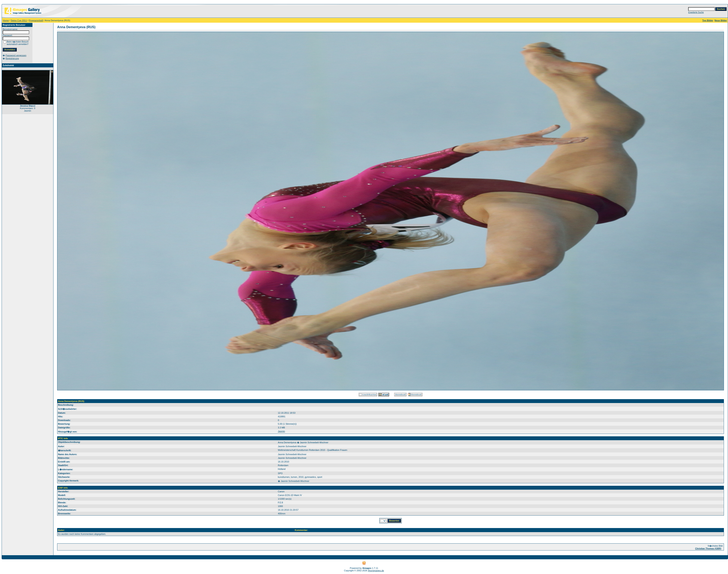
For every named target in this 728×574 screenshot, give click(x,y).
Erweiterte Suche (696, 12)
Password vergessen (16, 55)
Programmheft (36, 20)
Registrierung (12, 58)
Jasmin (281, 431)
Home (6, 20)
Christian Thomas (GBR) (708, 548)
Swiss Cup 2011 (19, 20)
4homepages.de (376, 571)
